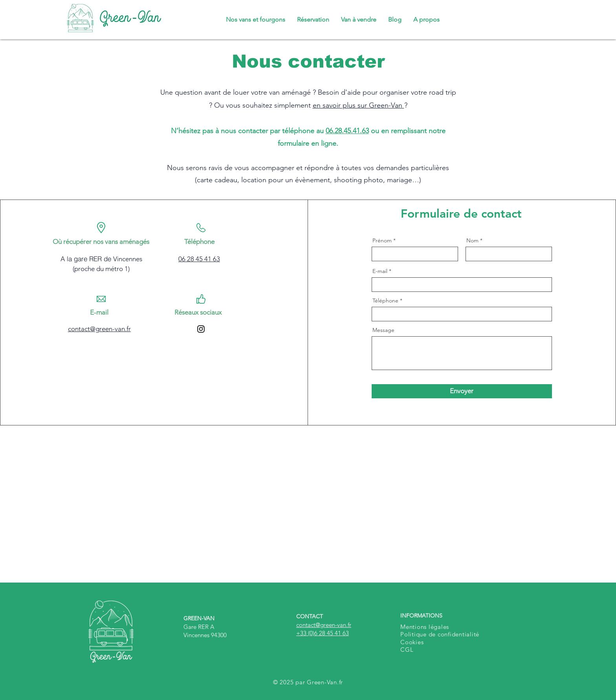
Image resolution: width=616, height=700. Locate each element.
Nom (472, 240)
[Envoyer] (462, 391)
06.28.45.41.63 (347, 131)
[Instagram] (201, 329)
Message (383, 330)
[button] (426, 20)
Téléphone (385, 301)
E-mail (380, 271)
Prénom (382, 240)
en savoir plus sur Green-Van (358, 105)
